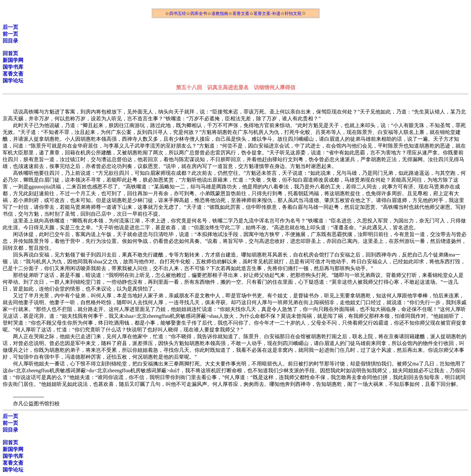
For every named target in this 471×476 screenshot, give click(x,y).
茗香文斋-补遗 (267, 13)
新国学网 (13, 60)
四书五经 (178, 13)
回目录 (10, 41)
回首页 (10, 53)
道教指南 (220, 13)
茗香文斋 (241, 13)
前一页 (10, 34)
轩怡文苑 (293, 13)
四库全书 (199, 13)
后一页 (10, 27)
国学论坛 (13, 81)
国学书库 (13, 67)
